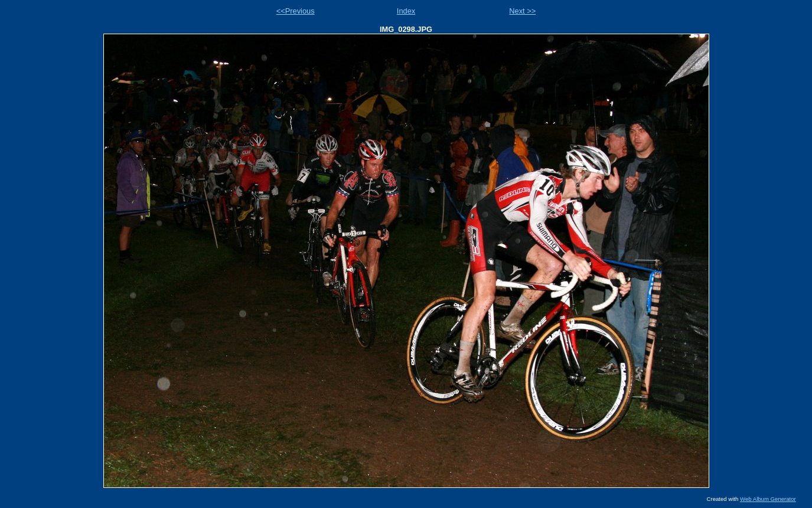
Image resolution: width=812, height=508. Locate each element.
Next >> (522, 11)
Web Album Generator (768, 499)
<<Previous (296, 11)
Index (406, 11)
